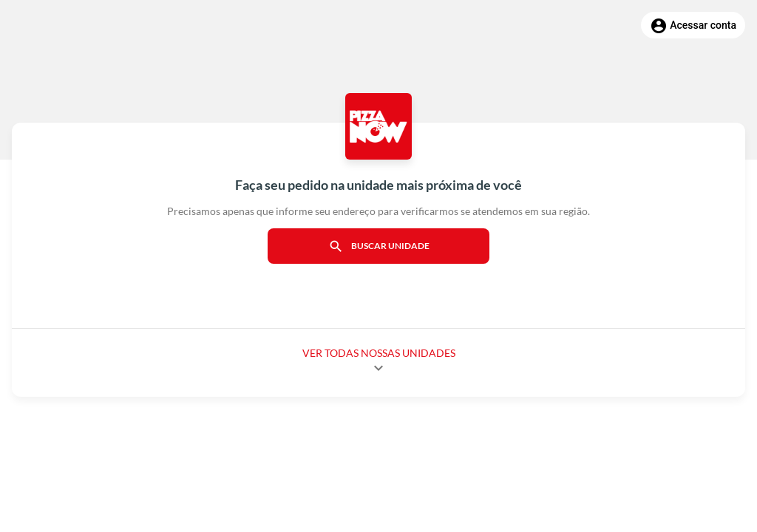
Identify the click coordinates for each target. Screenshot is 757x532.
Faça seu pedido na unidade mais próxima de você (378, 185)
